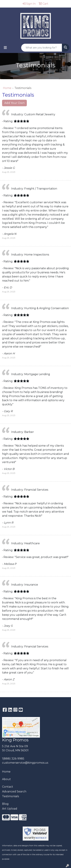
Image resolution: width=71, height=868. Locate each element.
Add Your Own (14, 103)
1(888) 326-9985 (13, 759)
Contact (8, 787)
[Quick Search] (42, 48)
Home (7, 88)
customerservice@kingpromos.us (25, 763)
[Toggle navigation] (5, 48)
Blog (5, 804)
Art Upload (10, 809)
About (6, 779)
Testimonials (10, 796)
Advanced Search (14, 791)
